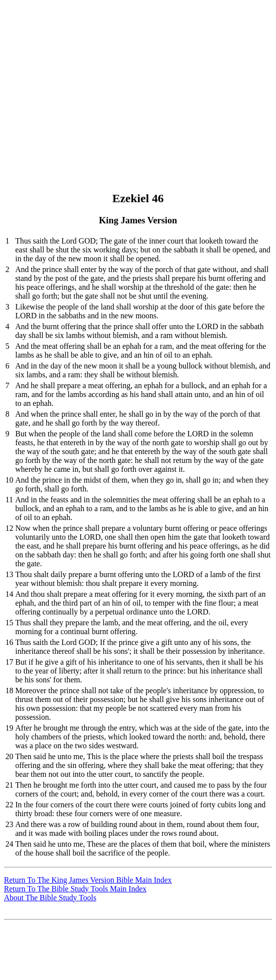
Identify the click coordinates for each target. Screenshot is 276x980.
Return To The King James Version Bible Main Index (88, 880)
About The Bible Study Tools (50, 898)
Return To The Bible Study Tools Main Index (75, 889)
